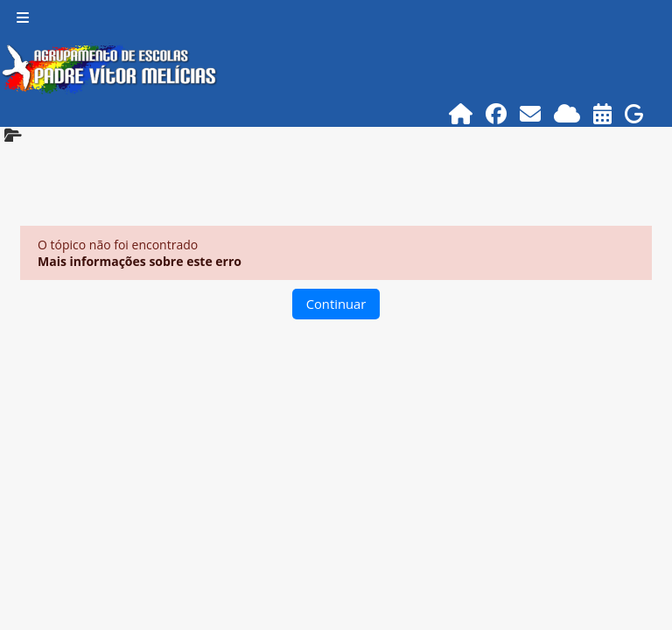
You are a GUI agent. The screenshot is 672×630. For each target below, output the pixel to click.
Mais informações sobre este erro (140, 261)
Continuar (336, 304)
